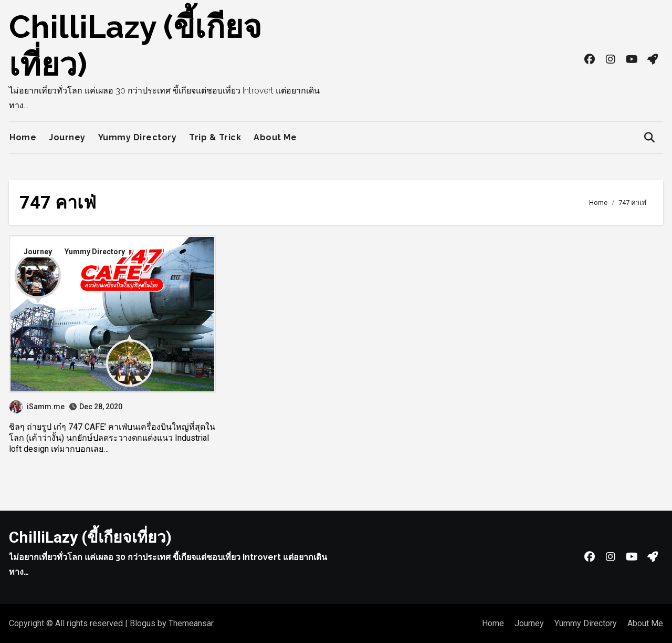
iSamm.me (37, 407)
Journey (67, 137)
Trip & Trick (215, 137)
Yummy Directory (138, 137)
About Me (275, 137)
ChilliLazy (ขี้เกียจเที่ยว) (90, 537)
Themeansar (191, 623)
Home (23, 137)
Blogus (143, 623)
